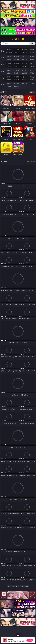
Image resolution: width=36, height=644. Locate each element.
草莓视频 (24, 84)
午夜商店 (17, 84)
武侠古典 (32, 77)
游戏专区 (32, 50)
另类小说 (17, 80)
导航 (3, 85)
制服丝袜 (9, 66)
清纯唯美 (17, 73)
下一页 (21, 586)
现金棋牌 (24, 53)
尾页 (27, 586)
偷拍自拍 (17, 63)
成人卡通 (24, 63)
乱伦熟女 (24, 66)
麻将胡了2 (9, 53)
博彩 (3, 51)
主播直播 (24, 59)
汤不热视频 (32, 84)
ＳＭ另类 (32, 59)
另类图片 (32, 73)
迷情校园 (9, 80)
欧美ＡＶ (24, 57)
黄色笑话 (24, 80)
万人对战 (24, 50)
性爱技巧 (32, 80)
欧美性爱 (32, 63)
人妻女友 (24, 77)
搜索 (32, 43)
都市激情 (9, 77)
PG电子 (9, 50)
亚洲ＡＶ (9, 57)
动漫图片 (32, 70)
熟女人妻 (9, 59)
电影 (3, 65)
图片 (3, 71)
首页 (9, 586)
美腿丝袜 (9, 73)
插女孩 (9, 84)
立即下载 (30, 640)
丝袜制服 (17, 59)
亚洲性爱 (9, 63)
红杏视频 (9, 87)
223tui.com (18, 39)
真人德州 (17, 50)
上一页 (15, 586)
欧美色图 (24, 70)
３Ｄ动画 (32, 57)
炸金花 (17, 53)
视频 (3, 58)
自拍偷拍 (17, 57)
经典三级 (17, 66)
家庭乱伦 (17, 77)
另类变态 (32, 66)
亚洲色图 (17, 70)
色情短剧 (17, 87)
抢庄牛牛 (32, 53)
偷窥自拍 (9, 70)
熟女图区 (24, 73)
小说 (3, 78)
